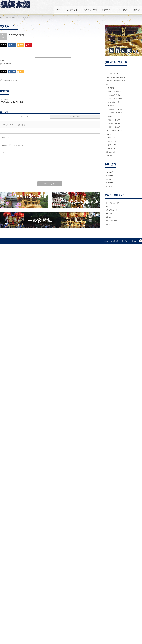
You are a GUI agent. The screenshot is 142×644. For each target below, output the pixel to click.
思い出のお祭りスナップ (115, 131)
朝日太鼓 (108, 217)
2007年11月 (109, 179)
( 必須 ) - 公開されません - (13, 145)
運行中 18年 (112, 141)
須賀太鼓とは (72, 10)
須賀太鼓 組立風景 (89, 10)
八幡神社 (110, 116)
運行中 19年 (112, 138)
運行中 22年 (112, 145)
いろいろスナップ (112, 74)
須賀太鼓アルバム (111, 84)
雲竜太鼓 (108, 224)
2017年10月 (109, 172)
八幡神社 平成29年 (114, 127)
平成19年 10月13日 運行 (12, 102)
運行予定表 (106, 10)
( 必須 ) (6, 138)
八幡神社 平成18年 (11, 81)
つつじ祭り (110, 156)
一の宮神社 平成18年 (115, 109)
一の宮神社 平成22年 (115, 113)
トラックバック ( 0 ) (75, 117)
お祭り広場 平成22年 (115, 99)
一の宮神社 (110, 106)
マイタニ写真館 (121, 10)
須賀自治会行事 (111, 152)
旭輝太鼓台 (109, 214)
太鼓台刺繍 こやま (111, 210)
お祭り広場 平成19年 (115, 95)
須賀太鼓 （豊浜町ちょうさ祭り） (125, 241)
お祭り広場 (110, 88)
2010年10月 (109, 176)
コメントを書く (7, 64)
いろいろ (108, 70)
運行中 (109, 134)
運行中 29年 (112, 148)
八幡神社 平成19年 (114, 124)
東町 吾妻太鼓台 (111, 221)
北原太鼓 (108, 206)
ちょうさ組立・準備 (113, 102)
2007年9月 (109, 186)
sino (4, 60)
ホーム (59, 10)
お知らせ (136, 10)
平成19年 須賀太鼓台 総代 (116, 81)
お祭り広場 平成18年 (115, 91)
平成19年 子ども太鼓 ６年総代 (116, 77)
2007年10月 (109, 183)
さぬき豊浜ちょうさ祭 (113, 203)
